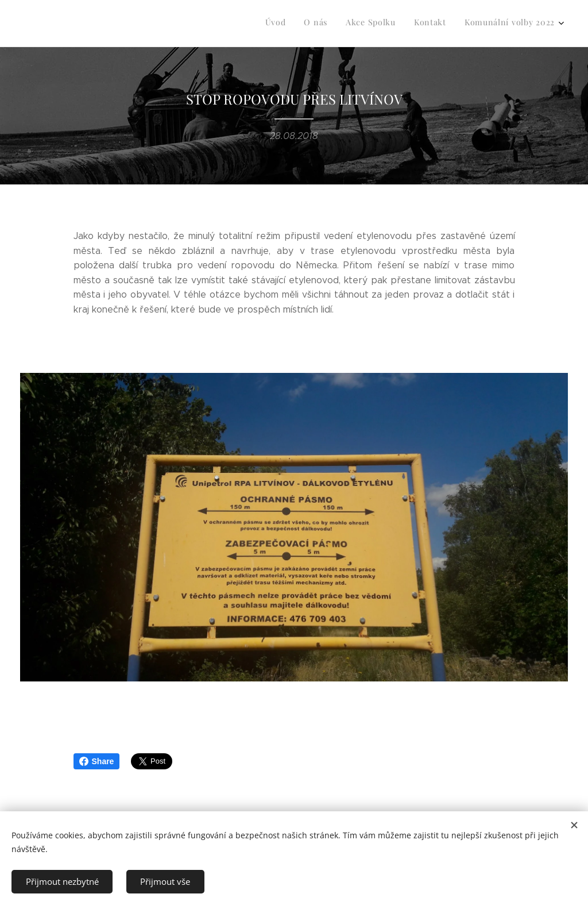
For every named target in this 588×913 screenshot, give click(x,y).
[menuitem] (484, 24)
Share (97, 761)
